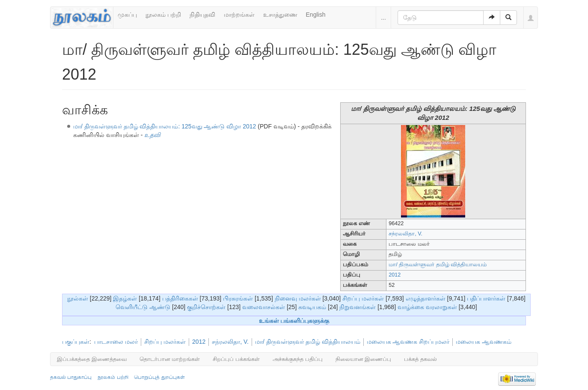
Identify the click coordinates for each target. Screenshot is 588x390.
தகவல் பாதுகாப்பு (71, 377)
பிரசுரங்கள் (238, 298)
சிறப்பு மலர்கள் (363, 298)
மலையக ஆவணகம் (484, 342)
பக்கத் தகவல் (420, 359)
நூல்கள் (78, 298)
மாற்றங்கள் (239, 15)
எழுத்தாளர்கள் (426, 298)
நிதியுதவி (202, 15)
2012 (395, 275)
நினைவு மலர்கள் (298, 298)
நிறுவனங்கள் (358, 307)
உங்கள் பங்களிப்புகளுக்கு (294, 321)
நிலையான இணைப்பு (364, 359)
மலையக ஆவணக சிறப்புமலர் (408, 342)
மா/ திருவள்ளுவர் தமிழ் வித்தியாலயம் (438, 265)
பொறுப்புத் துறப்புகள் (159, 377)
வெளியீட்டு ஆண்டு (143, 307)
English (316, 15)
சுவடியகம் (312, 307)
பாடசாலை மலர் (116, 342)
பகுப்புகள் (76, 342)
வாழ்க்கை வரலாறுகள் (427, 307)
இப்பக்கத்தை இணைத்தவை (92, 359)
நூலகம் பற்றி (163, 15)
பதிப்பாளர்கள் (486, 298)
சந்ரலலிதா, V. (405, 234)
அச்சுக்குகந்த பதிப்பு (298, 359)
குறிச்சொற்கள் (206, 307)
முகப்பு (127, 15)
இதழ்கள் (125, 298)
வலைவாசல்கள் (264, 307)
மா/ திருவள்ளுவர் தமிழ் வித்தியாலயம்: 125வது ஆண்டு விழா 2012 (165, 126)
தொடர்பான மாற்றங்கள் (170, 359)
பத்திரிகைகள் (180, 298)
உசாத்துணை (280, 15)
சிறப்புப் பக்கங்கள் (236, 359)
